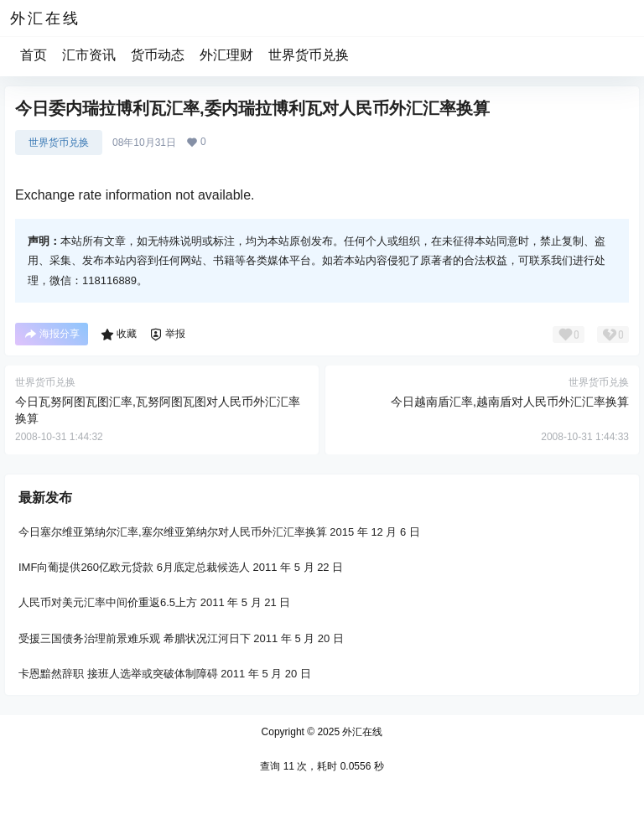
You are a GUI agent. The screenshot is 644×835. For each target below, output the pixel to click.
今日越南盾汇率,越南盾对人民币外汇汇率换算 (510, 402)
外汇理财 (226, 55)
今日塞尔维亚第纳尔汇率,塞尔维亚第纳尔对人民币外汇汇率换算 (173, 532)
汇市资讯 (89, 55)
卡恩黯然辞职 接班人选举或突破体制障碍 (118, 674)
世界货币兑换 (309, 55)
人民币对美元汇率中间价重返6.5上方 (108, 602)
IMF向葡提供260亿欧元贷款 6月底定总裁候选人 (134, 567)
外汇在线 (361, 732)
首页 (34, 55)
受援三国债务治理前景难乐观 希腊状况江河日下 (135, 638)
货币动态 (158, 55)
